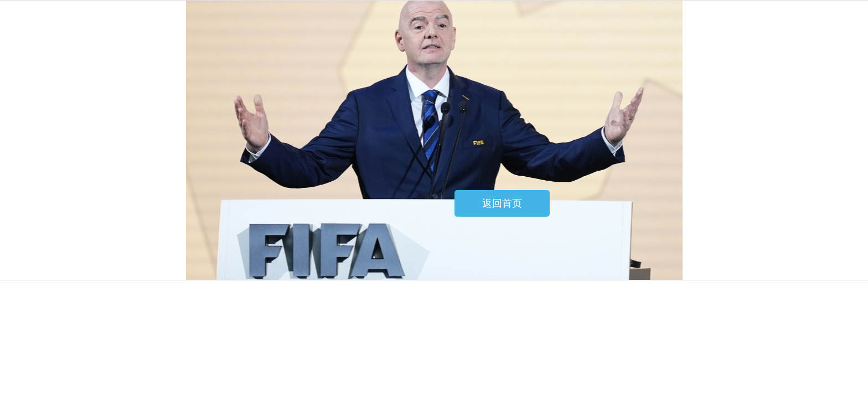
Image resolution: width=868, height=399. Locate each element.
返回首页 (502, 203)
